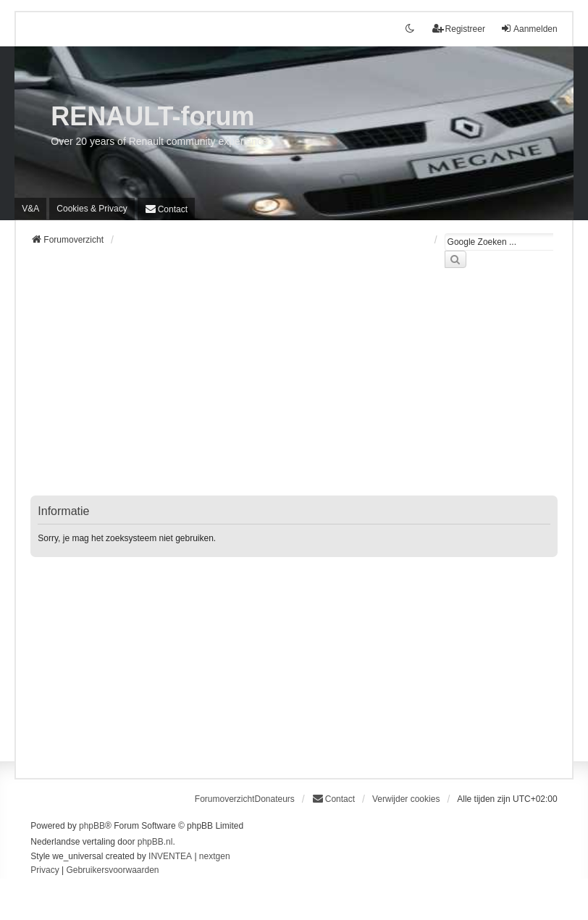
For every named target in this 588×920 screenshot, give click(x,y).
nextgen (215, 856)
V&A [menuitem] (30, 209)
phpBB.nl (155, 842)
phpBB (92, 826)
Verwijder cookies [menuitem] (406, 799)
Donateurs (274, 799)
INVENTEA (170, 856)
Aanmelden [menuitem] (529, 29)
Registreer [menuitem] (459, 29)
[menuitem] (92, 209)
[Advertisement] (294, 390)
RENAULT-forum (152, 116)
